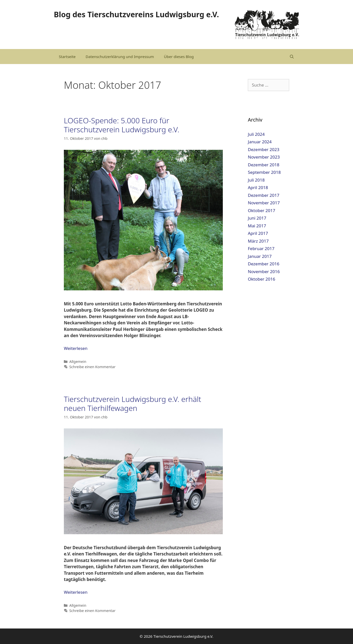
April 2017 (258, 233)
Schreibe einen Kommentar (93, 367)
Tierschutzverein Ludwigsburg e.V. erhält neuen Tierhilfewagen (132, 404)
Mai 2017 (257, 226)
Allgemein (78, 362)
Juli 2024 (256, 134)
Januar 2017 (260, 256)
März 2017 (258, 241)
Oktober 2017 (261, 210)
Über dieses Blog (179, 57)
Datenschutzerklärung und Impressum (120, 57)
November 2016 (264, 271)
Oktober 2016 (261, 279)
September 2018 (264, 172)
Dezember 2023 (264, 149)
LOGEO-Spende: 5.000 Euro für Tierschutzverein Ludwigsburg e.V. (122, 125)
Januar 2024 (260, 142)
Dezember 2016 (264, 264)
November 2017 (264, 203)
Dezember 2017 (264, 195)
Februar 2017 (261, 248)
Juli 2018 (256, 180)
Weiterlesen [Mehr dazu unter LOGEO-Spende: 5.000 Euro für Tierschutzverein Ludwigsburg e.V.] (76, 348)
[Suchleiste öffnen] (292, 57)
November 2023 (264, 157)
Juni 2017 (257, 218)
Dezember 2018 (264, 165)
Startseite (67, 57)
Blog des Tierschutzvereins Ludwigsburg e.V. (136, 14)
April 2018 (258, 187)
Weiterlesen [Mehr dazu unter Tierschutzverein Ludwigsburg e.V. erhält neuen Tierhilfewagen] (76, 592)
